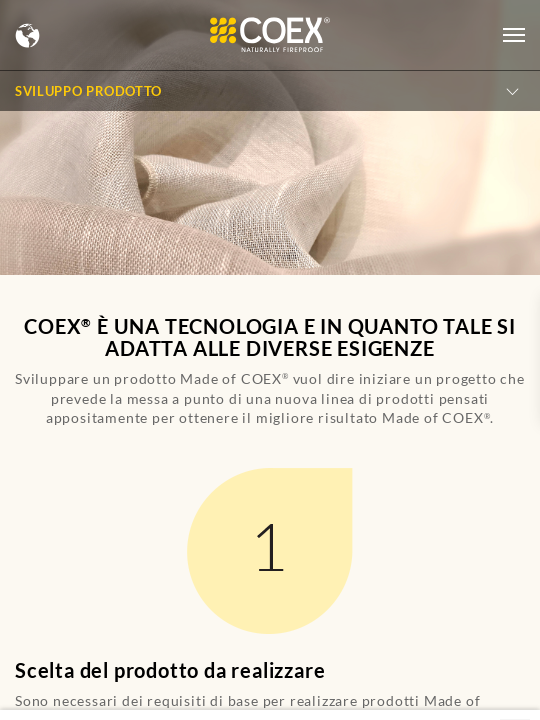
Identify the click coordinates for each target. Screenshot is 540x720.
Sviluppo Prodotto (88, 91)
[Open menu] (514, 35)
